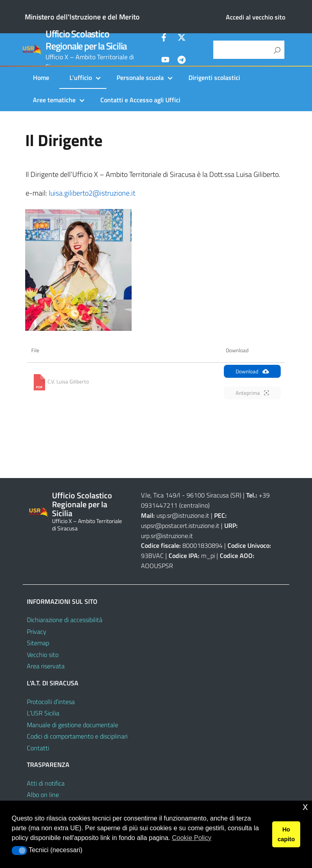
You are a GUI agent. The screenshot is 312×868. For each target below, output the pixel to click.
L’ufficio (81, 78)
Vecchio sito (43, 655)
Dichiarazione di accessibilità (65, 620)
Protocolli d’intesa (51, 702)
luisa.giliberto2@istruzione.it (92, 193)
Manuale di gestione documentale (73, 725)
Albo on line (43, 795)
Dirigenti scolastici (214, 78)
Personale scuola (140, 78)
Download (252, 371)
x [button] (305, 807)
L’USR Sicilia (43, 713)
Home (41, 78)
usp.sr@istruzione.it (183, 515)
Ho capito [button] (286, 834)
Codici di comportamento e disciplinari (77, 736)
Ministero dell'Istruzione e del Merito (82, 17)
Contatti (38, 748)
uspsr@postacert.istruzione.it (180, 526)
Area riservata (46, 666)
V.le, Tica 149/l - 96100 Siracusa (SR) (191, 495)
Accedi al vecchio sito (256, 17)
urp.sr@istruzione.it (167, 536)
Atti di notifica (46, 783)
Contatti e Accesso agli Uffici (140, 100)
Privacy (37, 631)
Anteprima (252, 393)
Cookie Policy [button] (192, 838)
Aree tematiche (54, 100)
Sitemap (38, 643)
